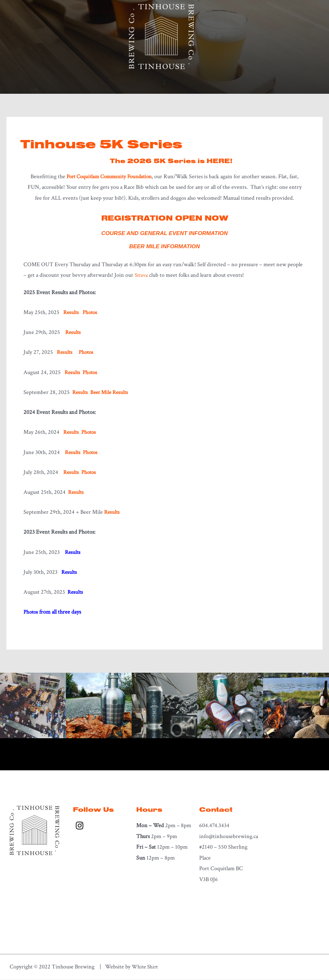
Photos (91, 313)
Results (73, 333)
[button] (164, 83)
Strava (142, 276)
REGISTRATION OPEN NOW (164, 218)
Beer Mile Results (111, 393)
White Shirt (146, 967)
